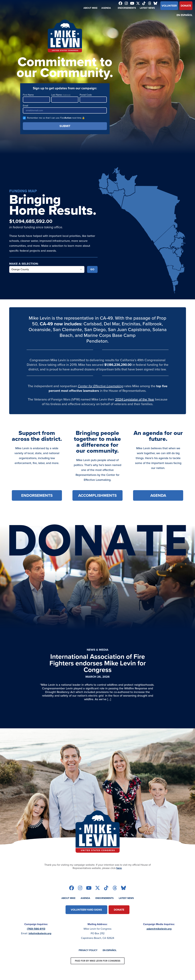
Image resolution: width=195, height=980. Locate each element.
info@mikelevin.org (40, 933)
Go (92, 269)
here (119, 868)
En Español (184, 15)
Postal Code (93, 98)
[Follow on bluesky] (156, 4)
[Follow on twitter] (138, 4)
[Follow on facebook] (121, 4)
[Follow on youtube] (132, 4)
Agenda (106, 8)
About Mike (90, 8)
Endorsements (127, 8)
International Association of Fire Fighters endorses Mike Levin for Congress (98, 663)
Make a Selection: (24, 264)
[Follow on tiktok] (144, 4)
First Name (36, 98)
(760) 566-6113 (36, 929)
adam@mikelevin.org (159, 929)
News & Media (98, 650)
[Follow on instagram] (126, 4)
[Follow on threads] (150, 4)
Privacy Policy (88, 950)
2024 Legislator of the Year (135, 399)
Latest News (147, 8)
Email (65, 109)
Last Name (65, 98)
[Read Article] (98, 712)
